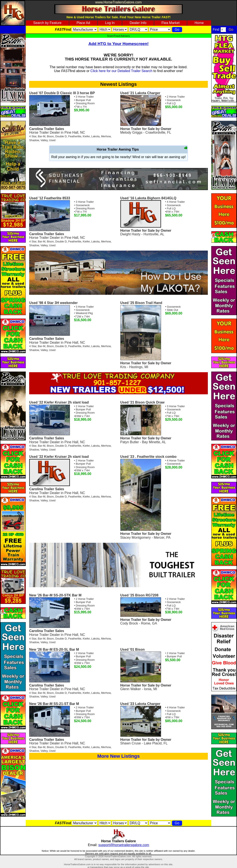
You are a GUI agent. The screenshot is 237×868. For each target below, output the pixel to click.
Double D (61, 136)
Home (199, 23)
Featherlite (75, 136)
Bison (50, 136)
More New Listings (119, 756)
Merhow (106, 136)
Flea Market (171, 23)
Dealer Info (138, 23)
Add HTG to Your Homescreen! (118, 44)
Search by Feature (47, 23)
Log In (110, 23)
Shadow (34, 140)
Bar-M (42, 136)
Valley (44, 140)
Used (52, 140)
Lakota (95, 136)
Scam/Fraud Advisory (118, 36)
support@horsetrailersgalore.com (124, 845)
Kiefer (86, 136)
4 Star (33, 136)
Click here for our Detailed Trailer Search (122, 71)
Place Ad (83, 23)
